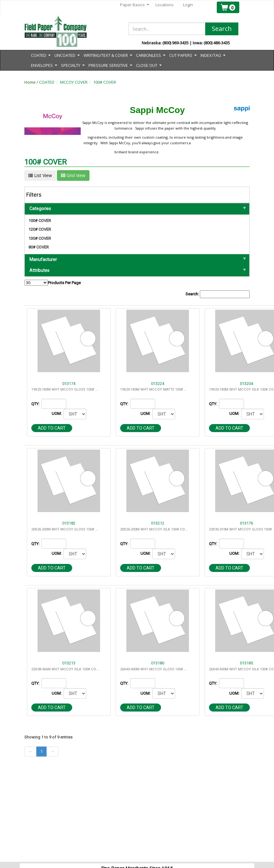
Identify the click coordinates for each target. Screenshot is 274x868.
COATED (47, 82)
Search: (218, 294)
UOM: (57, 414)
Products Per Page (53, 283)
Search (222, 29)
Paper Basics (135, 5)
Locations (165, 5)
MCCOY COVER (74, 82)
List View (40, 175)
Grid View (73, 175)
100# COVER (105, 82)
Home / (32, 82)
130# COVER (40, 238)
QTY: (36, 404)
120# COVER (40, 229)
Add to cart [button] (52, 428)
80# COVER (39, 247)
